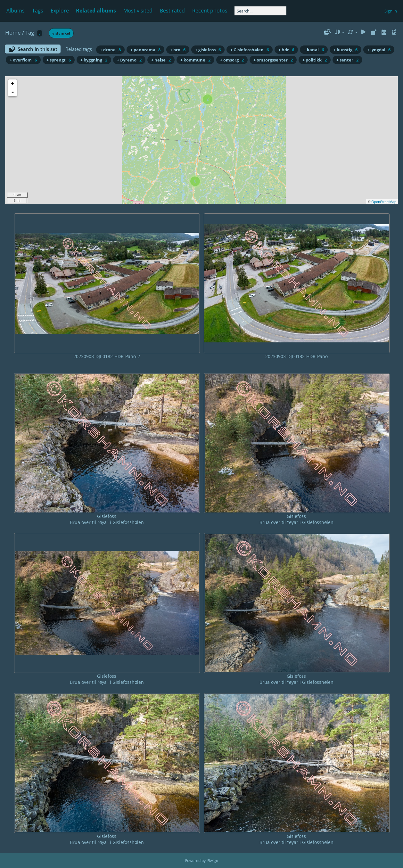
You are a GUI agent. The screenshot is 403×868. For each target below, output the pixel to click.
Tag (30, 33)
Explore (60, 11)
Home (13, 33)
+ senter (347, 60)
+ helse (161, 60)
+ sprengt (59, 60)
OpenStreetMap (384, 202)
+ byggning (94, 60)
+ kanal (314, 50)
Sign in (391, 11)
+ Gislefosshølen (250, 50)
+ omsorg (232, 60)
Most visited (138, 11)
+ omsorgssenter (273, 60)
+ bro (178, 50)
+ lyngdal (379, 50)
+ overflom (23, 60)
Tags (38, 11)
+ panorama (145, 50)
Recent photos (210, 11)
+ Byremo (129, 60)
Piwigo (212, 860)
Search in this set (37, 49)
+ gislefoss (208, 50)
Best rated (172, 11)
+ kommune (195, 60)
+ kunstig (345, 50)
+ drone (110, 50)
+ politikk (315, 60)
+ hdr (286, 50)
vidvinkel (61, 33)
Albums (16, 11)
